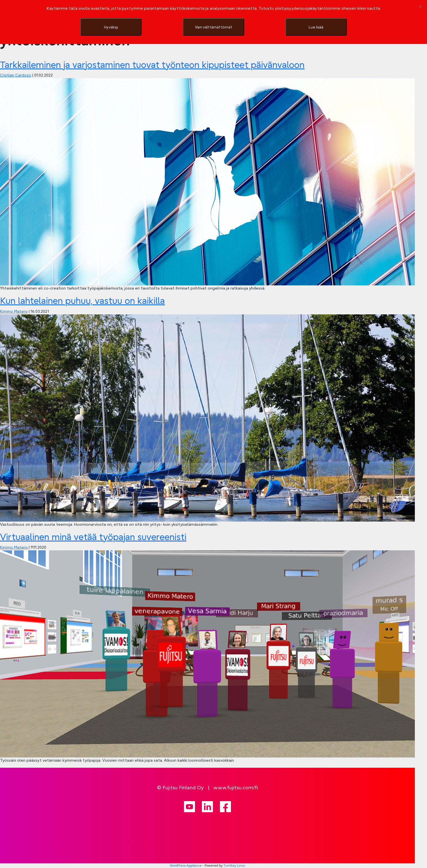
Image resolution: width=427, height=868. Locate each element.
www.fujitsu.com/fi (236, 787)
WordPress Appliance (186, 866)
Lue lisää (316, 27)
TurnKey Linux (234, 866)
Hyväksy (111, 27)
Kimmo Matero (14, 311)
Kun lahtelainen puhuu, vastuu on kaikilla (82, 301)
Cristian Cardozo (16, 75)
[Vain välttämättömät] (420, 7)
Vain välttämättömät (213, 27)
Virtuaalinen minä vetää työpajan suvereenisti (93, 537)
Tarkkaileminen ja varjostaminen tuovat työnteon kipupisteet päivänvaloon (152, 65)
